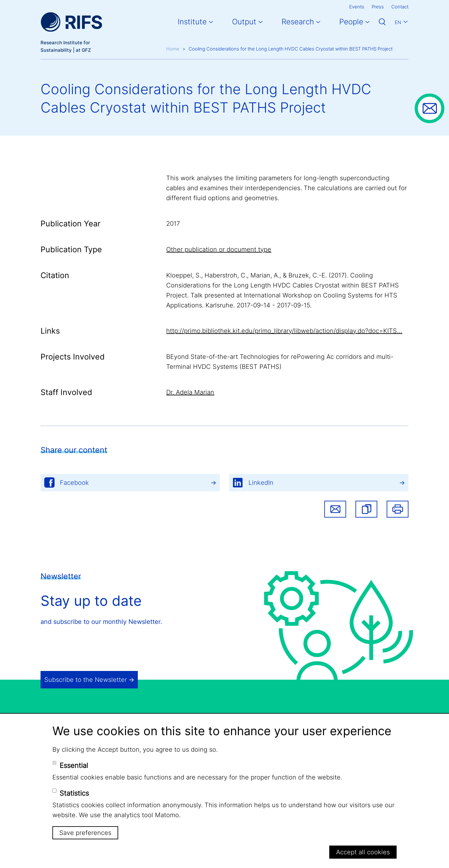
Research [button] (298, 22)
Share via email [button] (335, 509)
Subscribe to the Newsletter (86, 680)
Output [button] (244, 22)
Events (357, 7)
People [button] (351, 22)
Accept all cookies (363, 852)
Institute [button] (192, 22)
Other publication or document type (219, 249)
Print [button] (398, 509)
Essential (74, 765)
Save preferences (85, 833)
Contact (400, 7)
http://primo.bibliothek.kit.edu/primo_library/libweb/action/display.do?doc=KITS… (284, 331)
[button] (366, 509)
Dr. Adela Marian (190, 392)
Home (173, 49)
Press (378, 7)
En (398, 22)
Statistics (74, 793)
